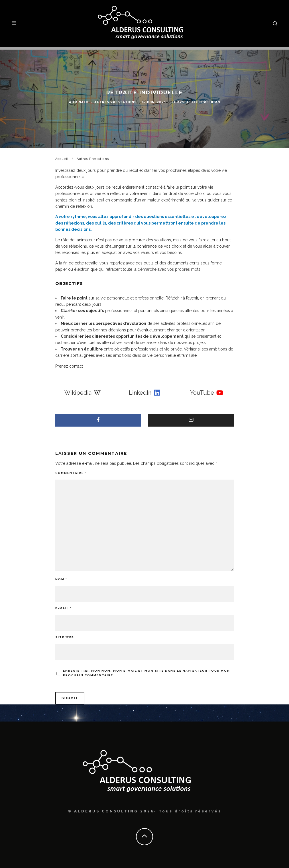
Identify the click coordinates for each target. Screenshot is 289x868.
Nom (61, 579)
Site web (65, 637)
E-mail (63, 608)
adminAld (79, 102)
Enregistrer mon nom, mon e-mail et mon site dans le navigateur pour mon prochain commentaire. (146, 673)
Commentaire (71, 473)
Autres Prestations (115, 102)
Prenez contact (69, 366)
